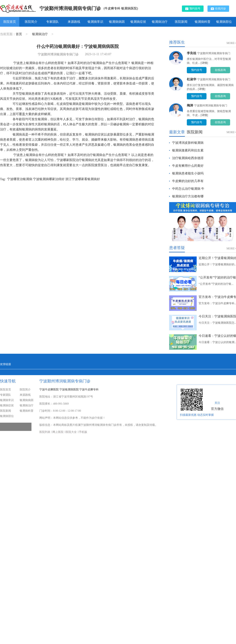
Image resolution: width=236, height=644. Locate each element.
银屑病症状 (138, 22)
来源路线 (74, 22)
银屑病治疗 (160, 22)
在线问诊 (218, 9)
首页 (19, 34)
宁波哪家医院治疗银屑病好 (76, 160)
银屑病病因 (117, 22)
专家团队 (53, 22)
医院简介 (31, 22)
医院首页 (10, 22)
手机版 (83, 432)
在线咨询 (220, 70)
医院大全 (71, 432)
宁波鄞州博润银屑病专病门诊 (70, 8)
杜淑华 (192, 79)
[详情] (204, 63)
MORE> (231, 43)
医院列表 (45, 432)
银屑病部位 (224, 22)
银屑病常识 (95, 22)
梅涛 (190, 105)
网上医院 (58, 432)
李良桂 (192, 53)
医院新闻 (181, 22)
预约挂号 (193, 8)
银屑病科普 (203, 22)
